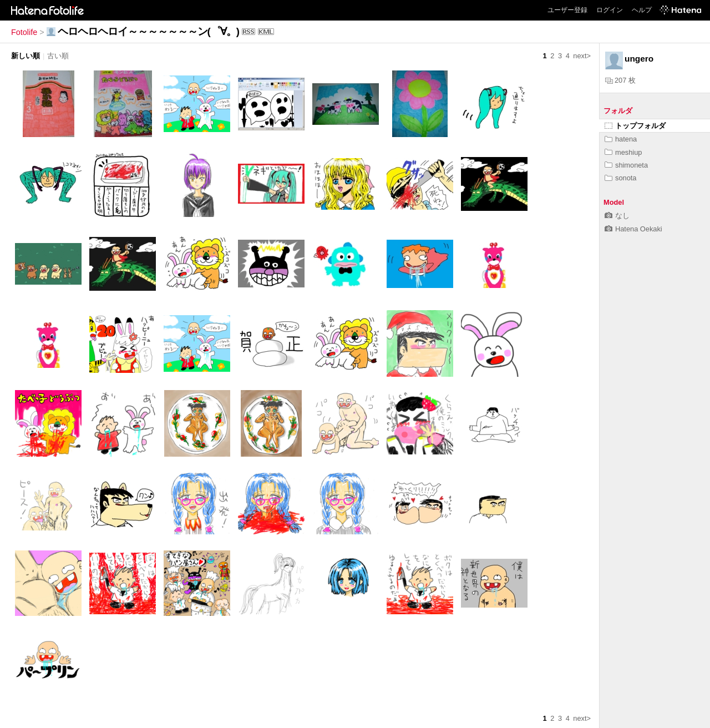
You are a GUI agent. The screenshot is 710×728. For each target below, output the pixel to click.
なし (617, 216)
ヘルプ (642, 10)
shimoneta (626, 165)
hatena (621, 139)
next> (582, 56)
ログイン (610, 10)
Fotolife (24, 32)
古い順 (58, 56)
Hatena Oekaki (633, 229)
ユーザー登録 (567, 10)
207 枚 (620, 80)
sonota (620, 178)
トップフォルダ (635, 126)
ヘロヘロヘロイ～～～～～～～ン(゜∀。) (148, 31)
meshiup (623, 152)
